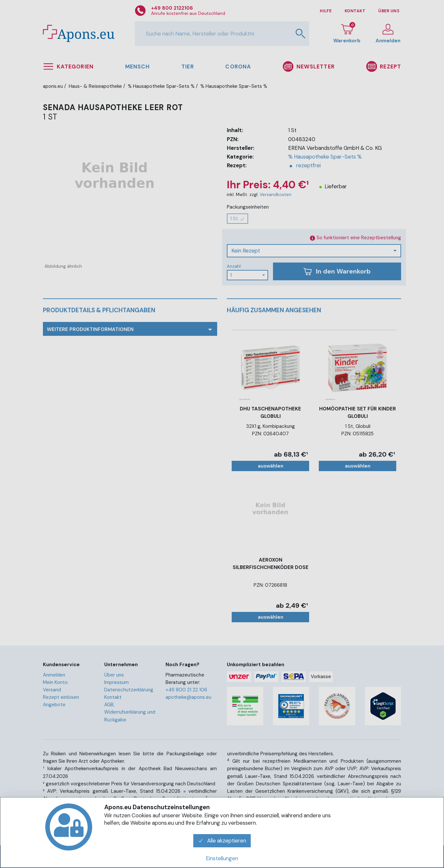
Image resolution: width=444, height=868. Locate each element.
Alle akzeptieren (222, 841)
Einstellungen (222, 858)
